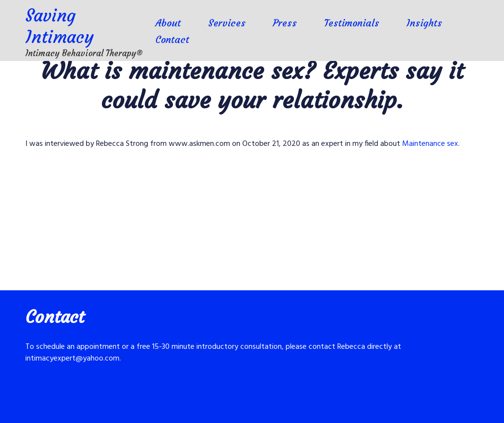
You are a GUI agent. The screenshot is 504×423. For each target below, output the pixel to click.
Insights (424, 23)
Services (227, 23)
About (168, 23)
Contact (172, 39)
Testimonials (352, 23)
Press (285, 23)
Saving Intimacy (59, 26)
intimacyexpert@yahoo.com (72, 359)
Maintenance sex (430, 144)
